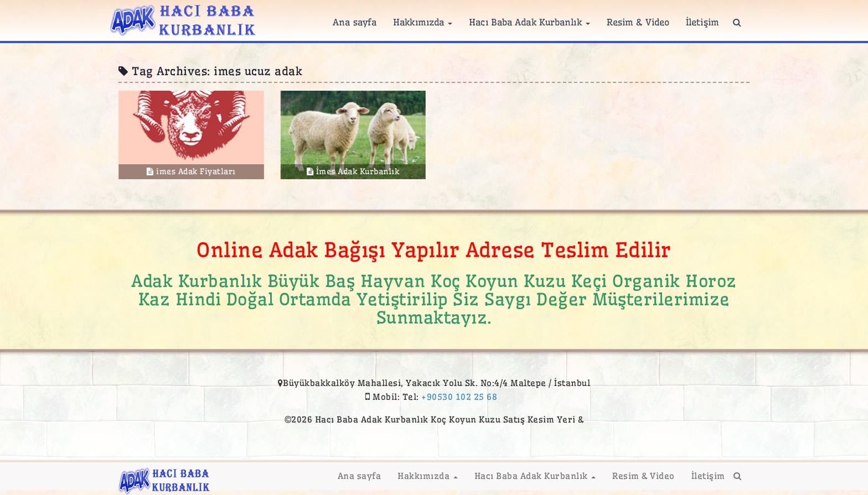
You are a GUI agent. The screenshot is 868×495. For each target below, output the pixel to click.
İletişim (702, 22)
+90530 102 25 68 (459, 397)
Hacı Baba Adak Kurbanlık (529, 22)
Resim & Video (638, 22)
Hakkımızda (423, 22)
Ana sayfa (355, 22)
